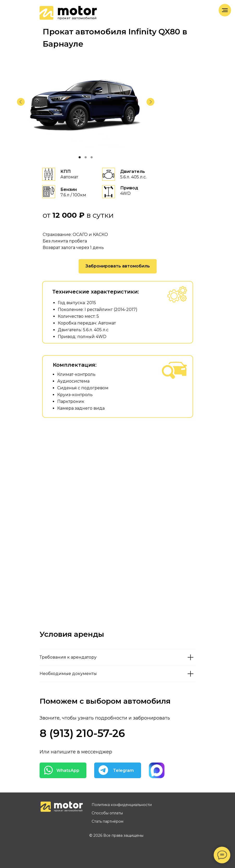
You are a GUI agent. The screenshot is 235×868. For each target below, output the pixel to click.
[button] (118, 266)
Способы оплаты (107, 813)
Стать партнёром (107, 821)
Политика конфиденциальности (122, 805)
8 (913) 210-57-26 (82, 733)
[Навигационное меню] (225, 10)
